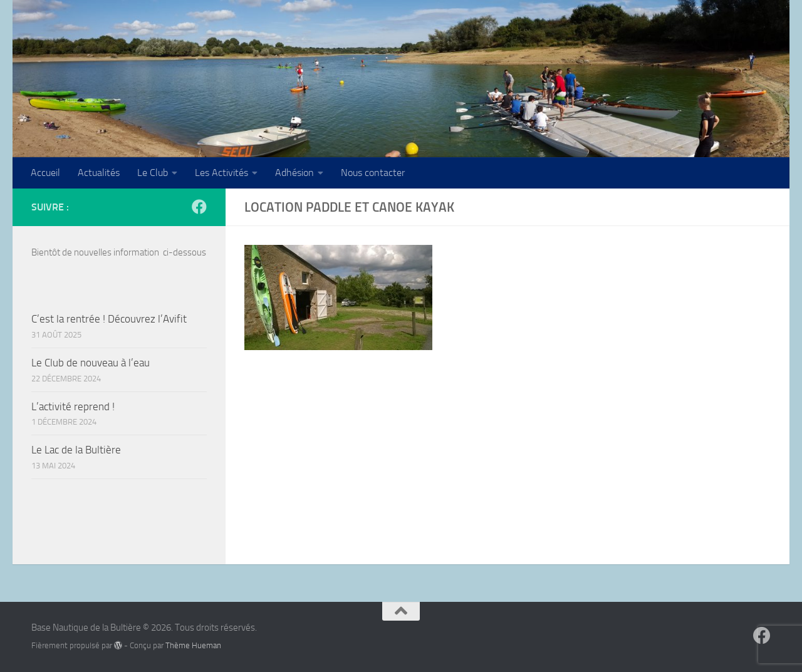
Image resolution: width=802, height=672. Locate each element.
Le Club (153, 173)
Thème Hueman (193, 645)
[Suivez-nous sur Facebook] (199, 207)
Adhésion (294, 173)
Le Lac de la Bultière (76, 450)
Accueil (45, 173)
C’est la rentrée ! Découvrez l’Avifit (109, 319)
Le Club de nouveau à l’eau (91, 363)
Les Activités (221, 173)
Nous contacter (373, 173)
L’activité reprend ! (73, 406)
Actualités (99, 173)
